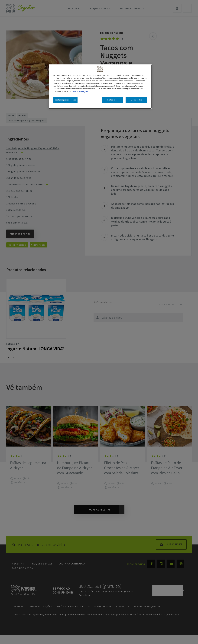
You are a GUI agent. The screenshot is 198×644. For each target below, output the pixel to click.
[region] (100, 87)
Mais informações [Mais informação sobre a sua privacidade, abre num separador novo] (80, 91)
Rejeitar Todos (113, 100)
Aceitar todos (136, 100)
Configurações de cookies (66, 100)
